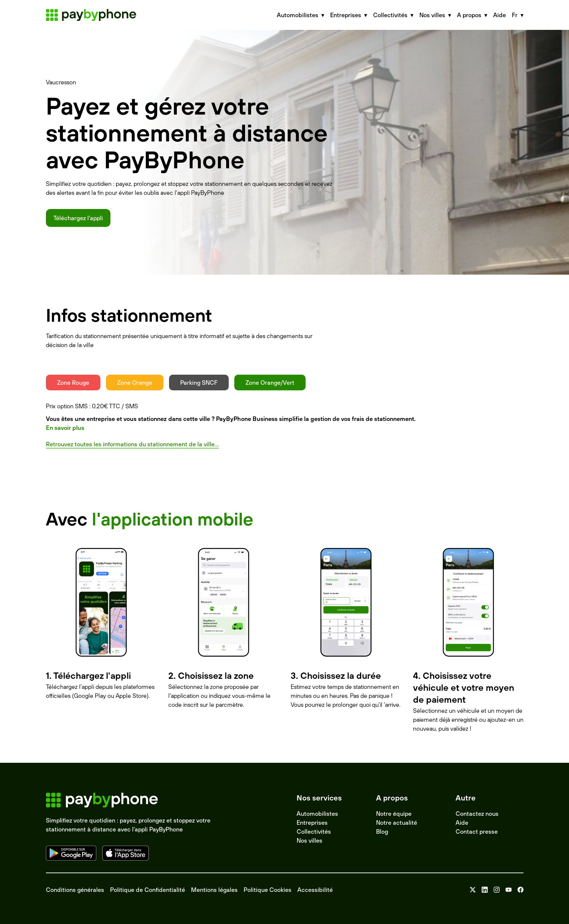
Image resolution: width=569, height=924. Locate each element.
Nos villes (309, 840)
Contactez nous (477, 814)
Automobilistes (317, 814)
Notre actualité (397, 822)
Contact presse (477, 831)
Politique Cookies (268, 890)
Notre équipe (394, 814)
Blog (382, 831)
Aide (500, 15)
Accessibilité (315, 890)
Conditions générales (75, 890)
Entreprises (312, 822)
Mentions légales (214, 890)
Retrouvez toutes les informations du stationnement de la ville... (132, 444)
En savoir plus (65, 428)
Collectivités (314, 831)
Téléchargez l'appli (78, 218)
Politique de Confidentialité (148, 890)
